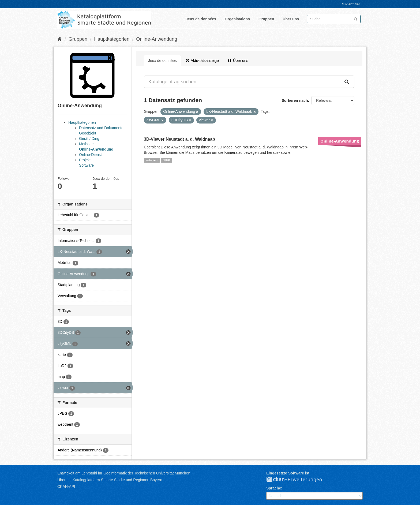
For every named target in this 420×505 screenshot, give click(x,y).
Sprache (274, 488)
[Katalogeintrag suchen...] (242, 82)
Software (86, 165)
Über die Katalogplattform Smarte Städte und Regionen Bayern (110, 480)
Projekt (85, 160)
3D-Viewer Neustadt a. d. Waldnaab (179, 139)
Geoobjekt (88, 133)
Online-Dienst (90, 155)
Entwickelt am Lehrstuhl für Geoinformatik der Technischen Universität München (124, 473)
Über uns (291, 19)
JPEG (167, 160)
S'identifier (351, 4)
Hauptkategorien (112, 39)
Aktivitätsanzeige (202, 61)
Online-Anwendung (157, 39)
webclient (152, 160)
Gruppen (266, 19)
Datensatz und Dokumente (101, 128)
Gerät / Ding (89, 139)
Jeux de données (201, 19)
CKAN (298, 480)
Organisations (237, 19)
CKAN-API (66, 487)
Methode (86, 144)
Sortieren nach (295, 100)
